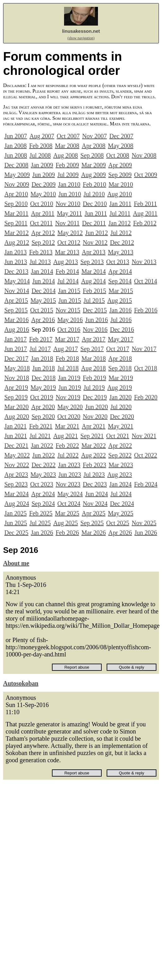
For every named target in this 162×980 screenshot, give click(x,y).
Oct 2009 (146, 175)
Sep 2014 (120, 281)
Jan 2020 (121, 397)
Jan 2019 (69, 378)
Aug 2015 (120, 300)
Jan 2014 (42, 271)
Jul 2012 (121, 233)
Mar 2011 (16, 213)
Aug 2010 (120, 194)
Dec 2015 (95, 310)
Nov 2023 (68, 484)
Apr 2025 (94, 513)
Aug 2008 (65, 155)
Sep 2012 (43, 242)
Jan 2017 (16, 339)
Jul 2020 (121, 407)
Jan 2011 (120, 204)
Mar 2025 (67, 513)
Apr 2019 (16, 388)
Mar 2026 (94, 533)
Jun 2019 (70, 388)
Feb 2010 (94, 184)
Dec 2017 (16, 358)
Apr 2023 (16, 475)
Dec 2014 (43, 291)
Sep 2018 (120, 368)
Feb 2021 (41, 426)
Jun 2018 (44, 368)
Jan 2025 (16, 513)
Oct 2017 (118, 349)
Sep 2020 (43, 417)
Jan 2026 (42, 533)
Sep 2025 (92, 523)
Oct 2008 (118, 155)
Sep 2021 (92, 436)
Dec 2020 (122, 417)
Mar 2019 (121, 378)
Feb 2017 (41, 339)
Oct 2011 (41, 223)
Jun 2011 (96, 213)
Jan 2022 (42, 446)
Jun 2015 (70, 300)
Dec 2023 (95, 484)
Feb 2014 (67, 271)
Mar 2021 (67, 426)
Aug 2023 (120, 475)
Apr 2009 (120, 165)
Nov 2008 (144, 155)
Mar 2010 (121, 184)
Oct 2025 (118, 523)
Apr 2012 (43, 233)
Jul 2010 (94, 194)
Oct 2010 (42, 204)
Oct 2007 (68, 136)
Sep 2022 (120, 455)
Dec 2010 (95, 204)
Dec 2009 (43, 184)
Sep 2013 (92, 262)
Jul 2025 (40, 523)
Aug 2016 (17, 329)
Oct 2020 (69, 417)
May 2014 (17, 281)
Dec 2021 (16, 446)
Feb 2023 (94, 465)
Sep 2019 (16, 397)
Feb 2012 (145, 223)
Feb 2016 (146, 310)
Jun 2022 (44, 455)
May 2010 (43, 194)
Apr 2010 (16, 194)
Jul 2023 (94, 475)
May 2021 (121, 426)
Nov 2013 (144, 262)
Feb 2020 (146, 397)
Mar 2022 (94, 446)
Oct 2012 (69, 242)
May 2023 (43, 475)
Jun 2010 (70, 194)
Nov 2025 (144, 523)
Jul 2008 (40, 155)
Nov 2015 (68, 310)
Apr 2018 (120, 358)
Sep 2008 (92, 155)
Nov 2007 (94, 136)
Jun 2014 (44, 281)
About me (16, 563)
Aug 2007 (42, 136)
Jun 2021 (16, 436)
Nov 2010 (68, 204)
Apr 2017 (94, 339)
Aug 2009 (93, 175)
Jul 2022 (68, 455)
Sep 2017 (92, 349)
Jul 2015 (94, 300)
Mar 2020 (16, 407)
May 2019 (43, 388)
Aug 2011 (145, 213)
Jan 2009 (42, 165)
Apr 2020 (43, 407)
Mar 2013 (67, 252)
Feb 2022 (67, 446)
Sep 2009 (120, 175)
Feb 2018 (67, 358)
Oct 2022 (146, 455)
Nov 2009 (17, 184)
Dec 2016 (122, 329)
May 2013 (121, 252)
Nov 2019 (68, 397)
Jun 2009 (44, 175)
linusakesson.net (81, 31)
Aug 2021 (65, 436)
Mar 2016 (16, 320)
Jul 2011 (120, 213)
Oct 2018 (146, 368)
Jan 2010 (69, 184)
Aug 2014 (93, 281)
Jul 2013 (40, 262)
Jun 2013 (16, 262)
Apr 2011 (43, 213)
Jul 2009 (68, 175)
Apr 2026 (120, 533)
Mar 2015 (121, 291)
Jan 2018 (42, 358)
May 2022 (17, 455)
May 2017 (121, 339)
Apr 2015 (16, 300)
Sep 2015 (16, 310)
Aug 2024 (17, 504)
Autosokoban (21, 683)
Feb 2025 (41, 513)
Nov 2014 (17, 291)
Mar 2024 (16, 494)
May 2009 (17, 175)
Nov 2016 (95, 329)
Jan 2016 (121, 310)
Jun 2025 (16, 523)
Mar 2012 (16, 233)
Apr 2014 (120, 271)
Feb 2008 (41, 146)
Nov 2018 (17, 378)
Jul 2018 (68, 368)
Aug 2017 (65, 349)
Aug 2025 (65, 523)
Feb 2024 (146, 484)
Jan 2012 (120, 223)
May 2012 (70, 233)
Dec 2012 (122, 242)
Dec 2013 (16, 271)
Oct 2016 (69, 329)
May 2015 (43, 300)
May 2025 (121, 513)
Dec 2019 (95, 397)
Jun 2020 (97, 407)
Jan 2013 (16, 252)
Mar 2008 (67, 146)
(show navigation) (81, 38)
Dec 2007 (121, 136)
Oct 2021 (118, 436)
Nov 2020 (95, 417)
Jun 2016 (97, 320)
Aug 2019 (120, 388)
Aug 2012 (17, 242)
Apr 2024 (43, 494)
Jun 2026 (146, 533)
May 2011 (69, 213)
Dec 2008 (16, 165)
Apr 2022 (120, 446)
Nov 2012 (95, 242)
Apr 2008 (94, 146)
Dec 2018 (43, 378)
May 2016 (70, 320)
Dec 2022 (43, 465)
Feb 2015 (94, 291)
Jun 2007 (16, 136)
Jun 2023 (70, 475)
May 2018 (17, 368)
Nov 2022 (17, 465)
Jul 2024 (121, 494)
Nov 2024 (95, 504)
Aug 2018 (93, 368)
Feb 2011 (145, 204)
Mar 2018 (94, 358)
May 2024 (70, 494)
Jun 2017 (16, 349)
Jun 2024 (97, 494)
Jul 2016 (121, 320)
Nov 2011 (67, 223)
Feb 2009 (67, 165)
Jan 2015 (69, 291)
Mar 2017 (67, 339)
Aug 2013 (65, 262)
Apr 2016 (43, 320)
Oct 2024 (69, 504)
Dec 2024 (122, 504)
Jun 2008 (16, 155)
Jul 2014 (68, 281)
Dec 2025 (16, 533)
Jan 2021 (16, 426)
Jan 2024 (121, 484)
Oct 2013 (118, 262)
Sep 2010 (16, 204)
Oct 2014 (146, 281)
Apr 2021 (94, 426)
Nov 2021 (144, 436)
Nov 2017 (144, 349)
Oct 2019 (42, 397)
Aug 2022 (93, 455)
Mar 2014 (94, 271)
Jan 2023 (69, 465)
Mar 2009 (94, 165)
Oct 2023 (42, 484)
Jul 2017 (40, 349)
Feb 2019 (94, 378)
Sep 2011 (16, 223)
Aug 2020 (17, 417)
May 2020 (70, 407)
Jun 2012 (97, 233)
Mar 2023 (121, 465)
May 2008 (121, 146)
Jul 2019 (94, 388)
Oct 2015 (42, 310)
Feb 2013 (41, 252)
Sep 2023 (16, 484)
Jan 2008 (16, 146)
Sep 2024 (43, 504)
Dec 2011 (94, 223)
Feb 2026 (67, 533)
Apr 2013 (94, 252)
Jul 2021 (40, 436)
